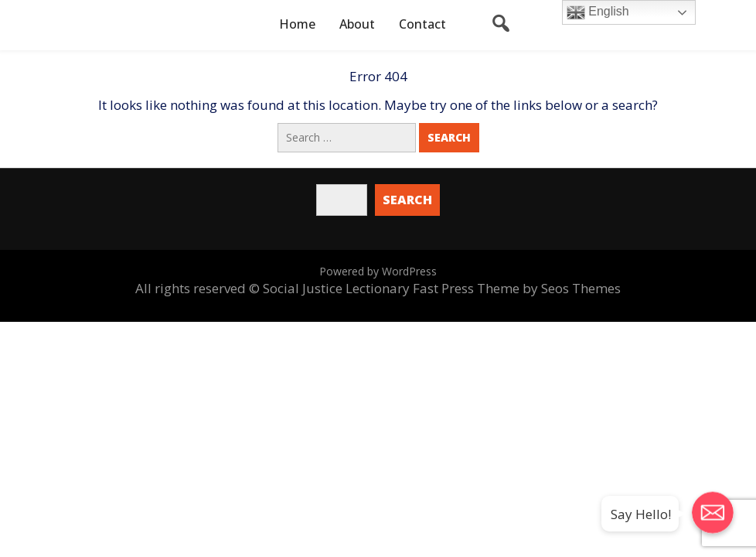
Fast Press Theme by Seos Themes (517, 288)
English (598, 12)
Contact (422, 24)
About (357, 24)
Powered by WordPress (378, 271)
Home (297, 24)
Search (407, 200)
